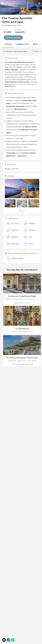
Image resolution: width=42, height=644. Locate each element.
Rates (35, 44)
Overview (8, 44)
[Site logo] (13, 3)
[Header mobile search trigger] (39, 3)
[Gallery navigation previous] (20, 211)
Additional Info (23, 44)
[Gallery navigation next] (24, 211)
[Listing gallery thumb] (22, 189)
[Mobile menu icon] (3, 3)
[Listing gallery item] (10, 203)
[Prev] (6, 286)
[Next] (38, 286)
